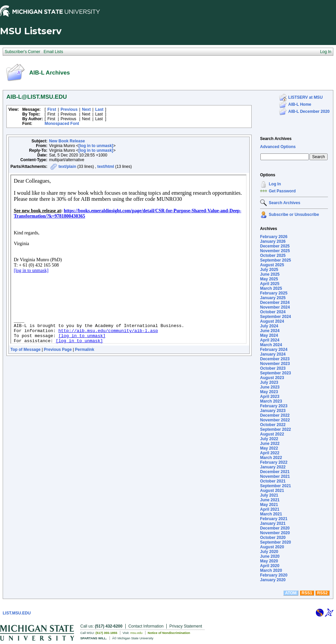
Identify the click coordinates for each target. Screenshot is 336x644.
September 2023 (276, 373)
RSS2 (322, 593)
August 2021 (272, 491)
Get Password (282, 191)
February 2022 (274, 462)
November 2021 (275, 476)
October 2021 (273, 481)
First (52, 109)
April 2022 (270, 453)
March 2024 (271, 345)
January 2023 (273, 411)
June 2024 (270, 331)
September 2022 (276, 429)
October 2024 (273, 312)
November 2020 (275, 533)
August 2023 (272, 378)
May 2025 (269, 279)
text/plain (67, 167)
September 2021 (276, 486)
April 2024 (270, 340)
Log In (275, 184)
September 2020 (276, 542)
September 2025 (276, 260)
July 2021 (269, 495)
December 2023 (275, 359)
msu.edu (136, 633)
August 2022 (272, 434)
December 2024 (275, 303)
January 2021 (273, 523)
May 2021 (269, 505)
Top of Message (26, 350)
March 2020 (271, 570)
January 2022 (273, 467)
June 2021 (270, 500)
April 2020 (270, 566)
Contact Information (146, 626)
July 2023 (269, 382)
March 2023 (271, 401)
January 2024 (273, 354)
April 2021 (270, 509)
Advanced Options (278, 147)
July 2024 (269, 326)
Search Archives (276, 139)
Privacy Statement (186, 626)
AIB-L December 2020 (309, 111)
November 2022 (275, 420)
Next (86, 109)
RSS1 (307, 593)
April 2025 (270, 284)
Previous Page (58, 350)
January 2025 (273, 298)
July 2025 (269, 270)
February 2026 (274, 237)
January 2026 (273, 241)
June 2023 (270, 387)
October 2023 (273, 368)
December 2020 (275, 528)
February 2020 (274, 575)
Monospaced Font (62, 124)
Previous (69, 109)
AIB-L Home (300, 104)
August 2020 (272, 547)
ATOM (291, 593)
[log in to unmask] (96, 146)
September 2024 (276, 317)
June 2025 (270, 274)
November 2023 (275, 364)
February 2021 (274, 519)
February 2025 (274, 293)
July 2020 (269, 552)
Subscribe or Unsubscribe (294, 215)
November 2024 (275, 307)
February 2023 (274, 406)
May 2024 (269, 335)
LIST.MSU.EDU (17, 613)
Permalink (85, 350)
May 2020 (269, 561)
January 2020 (273, 580)
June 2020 (270, 556)
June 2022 (270, 444)
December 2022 (275, 415)
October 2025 (273, 256)
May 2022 (269, 448)
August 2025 (272, 265)
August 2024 (272, 321)
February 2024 (274, 350)
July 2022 (269, 439)
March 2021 (271, 514)
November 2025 (275, 251)
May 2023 (269, 392)
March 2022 (271, 458)
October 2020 (273, 538)
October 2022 (273, 425)
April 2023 (270, 397)
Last (99, 109)
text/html (106, 167)
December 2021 (275, 472)
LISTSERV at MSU (305, 97)
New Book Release (67, 141)
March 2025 (271, 288)
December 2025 (275, 246)
